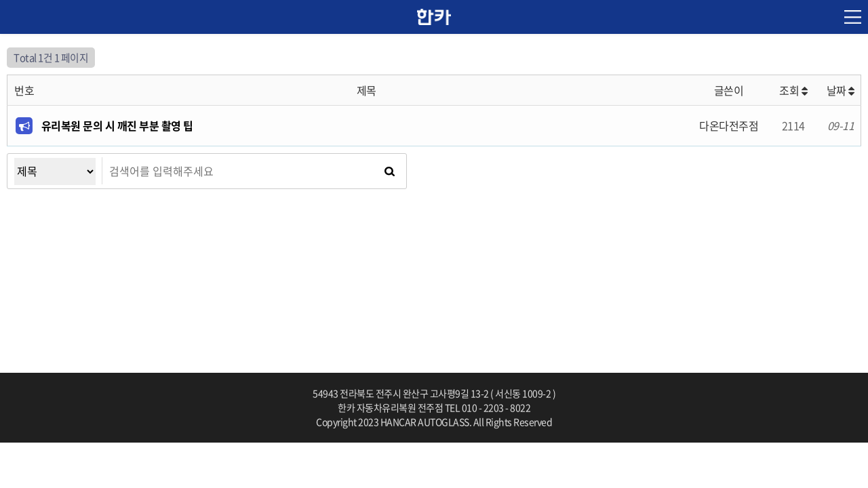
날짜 (841, 90)
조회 (793, 90)
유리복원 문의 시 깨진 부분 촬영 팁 (117, 125)
